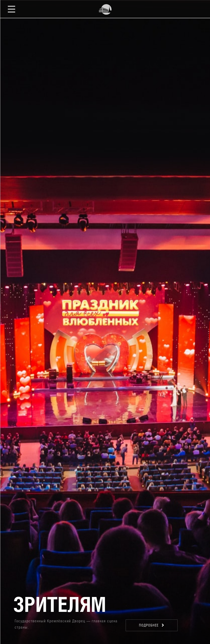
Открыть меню (11, 9)
